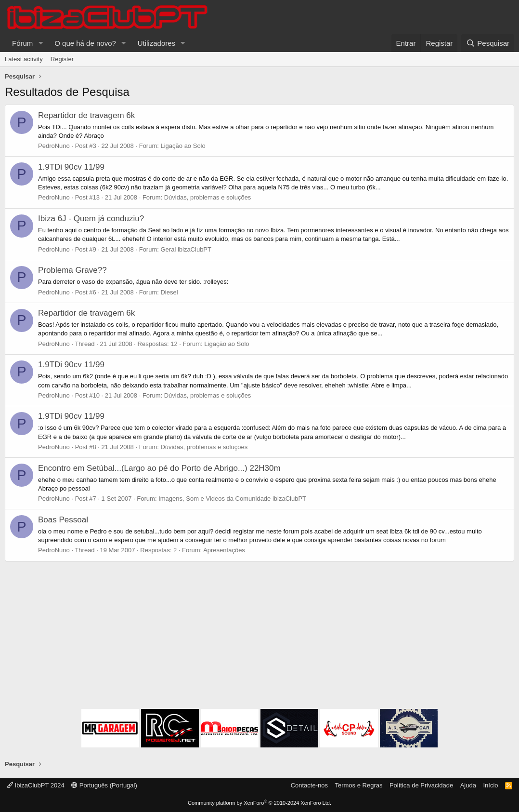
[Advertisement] (259, 637)
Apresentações (224, 550)
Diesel (169, 292)
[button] (40, 43)
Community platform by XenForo (259, 803)
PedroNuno (54, 146)
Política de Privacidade (421, 785)
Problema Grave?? (72, 270)
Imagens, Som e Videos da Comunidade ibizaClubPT (232, 499)
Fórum (22, 43)
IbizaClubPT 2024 (36, 785)
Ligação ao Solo (183, 146)
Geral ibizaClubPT (186, 249)
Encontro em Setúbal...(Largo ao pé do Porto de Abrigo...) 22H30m (159, 468)
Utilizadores (156, 43)
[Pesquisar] (488, 43)
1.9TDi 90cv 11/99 (71, 167)
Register (62, 59)
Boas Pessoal (63, 520)
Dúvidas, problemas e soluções (208, 197)
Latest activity (24, 59)
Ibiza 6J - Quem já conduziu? (91, 219)
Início (490, 785)
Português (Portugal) (104, 785)
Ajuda (468, 785)
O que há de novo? (85, 43)
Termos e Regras (358, 785)
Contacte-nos (309, 785)
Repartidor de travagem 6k (86, 115)
